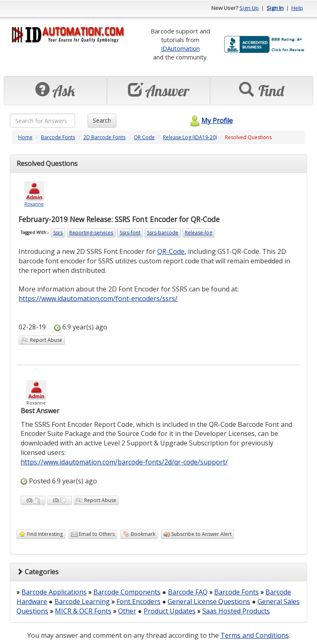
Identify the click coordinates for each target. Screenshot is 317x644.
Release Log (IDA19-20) (190, 137)
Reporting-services (91, 233)
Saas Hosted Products (236, 611)
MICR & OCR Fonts (83, 611)
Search (102, 120)
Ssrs (58, 233)
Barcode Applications (54, 592)
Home (25, 137)
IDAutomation (180, 48)
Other (127, 611)
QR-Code (171, 251)
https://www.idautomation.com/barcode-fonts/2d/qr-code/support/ (124, 462)
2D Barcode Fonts (104, 137)
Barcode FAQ (188, 592)
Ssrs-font (130, 233)
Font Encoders (138, 601)
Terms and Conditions (255, 635)
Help (297, 8)
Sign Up (249, 8)
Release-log (199, 233)
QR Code (144, 137)
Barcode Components (127, 592)
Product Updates (170, 611)
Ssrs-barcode (163, 233)
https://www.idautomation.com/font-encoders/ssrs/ (98, 298)
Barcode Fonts (58, 137)
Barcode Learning (82, 601)
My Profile (210, 121)
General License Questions (209, 601)
